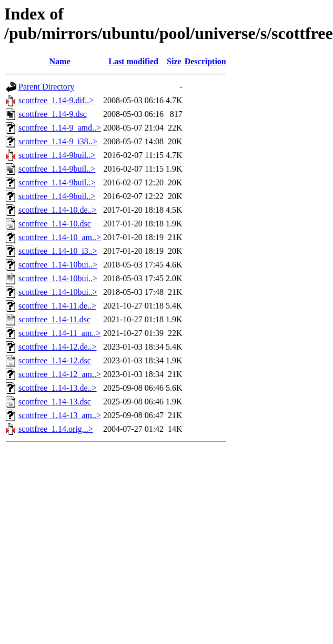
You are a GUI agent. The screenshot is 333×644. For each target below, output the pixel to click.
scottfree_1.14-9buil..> (57, 155)
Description (205, 61)
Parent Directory (46, 87)
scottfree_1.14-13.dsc (55, 402)
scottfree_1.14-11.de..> (57, 306)
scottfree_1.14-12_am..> (60, 374)
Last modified (133, 61)
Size (174, 61)
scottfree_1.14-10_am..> (60, 237)
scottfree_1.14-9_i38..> (58, 141)
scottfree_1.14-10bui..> (58, 265)
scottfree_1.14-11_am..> (59, 333)
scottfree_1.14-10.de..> (58, 210)
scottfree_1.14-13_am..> (60, 415)
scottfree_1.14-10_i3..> (58, 251)
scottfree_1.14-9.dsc (53, 114)
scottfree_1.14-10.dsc (55, 224)
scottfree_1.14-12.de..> (58, 347)
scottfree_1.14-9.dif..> (56, 100)
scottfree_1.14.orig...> (56, 429)
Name (60, 61)
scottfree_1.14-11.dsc (54, 319)
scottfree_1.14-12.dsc (55, 360)
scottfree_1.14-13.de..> (58, 388)
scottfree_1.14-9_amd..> (60, 128)
